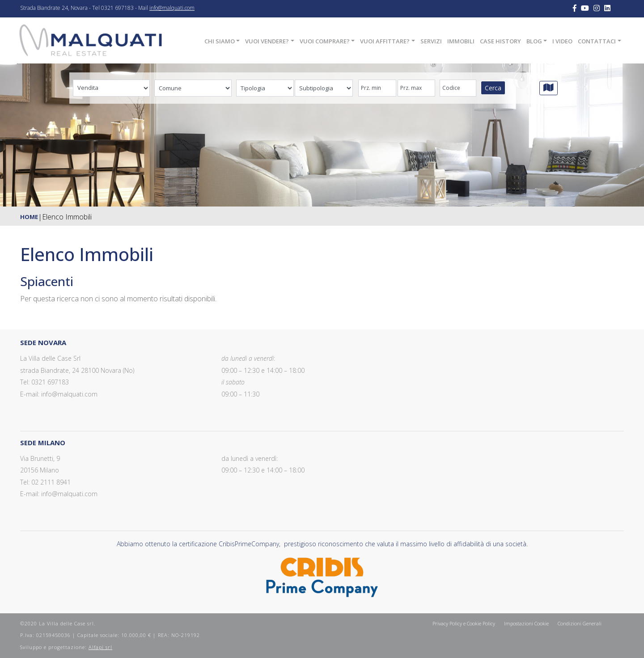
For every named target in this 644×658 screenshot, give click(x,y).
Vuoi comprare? (325, 41)
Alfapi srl (100, 647)
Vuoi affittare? (385, 41)
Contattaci (597, 41)
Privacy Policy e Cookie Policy (464, 623)
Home (29, 217)
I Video (562, 41)
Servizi (431, 41)
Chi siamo (220, 41)
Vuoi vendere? (267, 41)
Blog (534, 41)
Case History (500, 41)
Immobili (461, 41)
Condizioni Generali (580, 623)
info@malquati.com (172, 8)
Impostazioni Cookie (526, 623)
